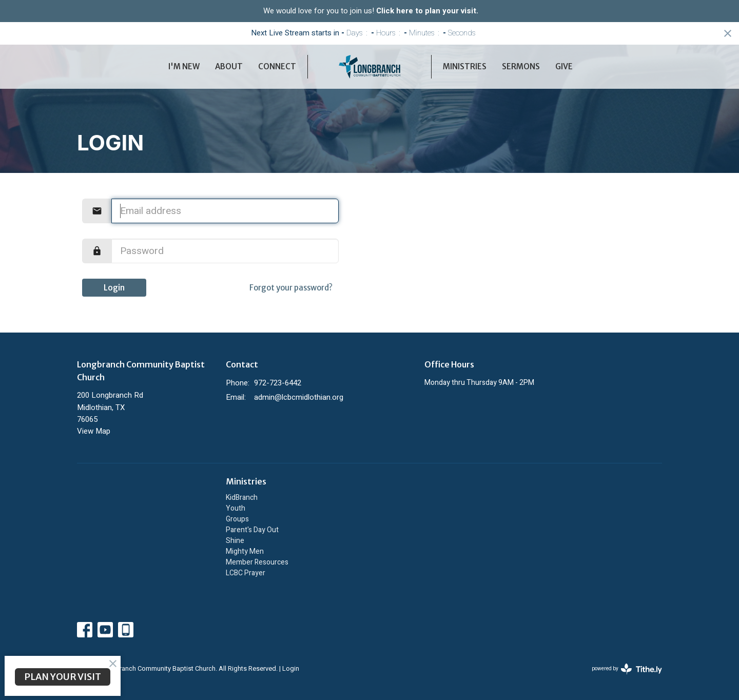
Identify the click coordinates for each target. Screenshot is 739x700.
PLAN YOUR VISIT (63, 677)
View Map (94, 431)
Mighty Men (245, 551)
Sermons (521, 66)
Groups (237, 519)
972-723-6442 (278, 383)
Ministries (465, 66)
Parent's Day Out (252, 530)
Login (114, 288)
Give (564, 66)
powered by (627, 669)
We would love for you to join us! (371, 11)
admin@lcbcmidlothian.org (299, 397)
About (229, 66)
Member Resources (257, 562)
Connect (277, 66)
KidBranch (242, 498)
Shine (235, 541)
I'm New (184, 66)
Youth (236, 508)
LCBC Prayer (246, 573)
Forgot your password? (291, 288)
